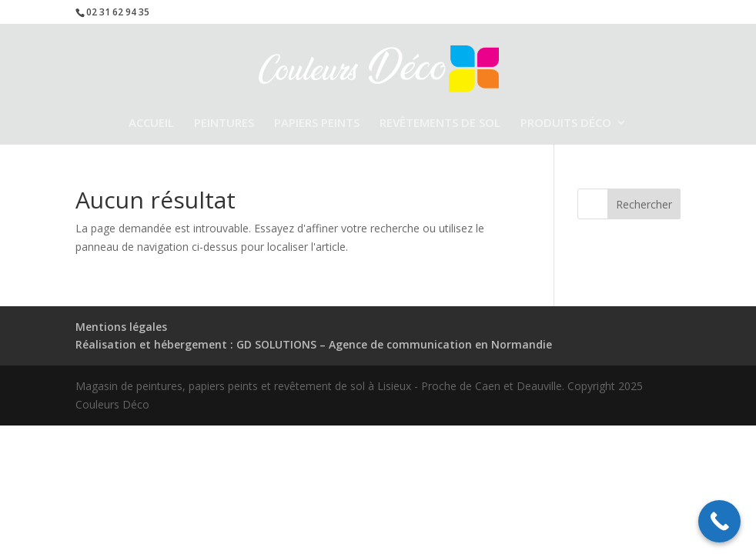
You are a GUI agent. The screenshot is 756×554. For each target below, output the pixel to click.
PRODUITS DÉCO (566, 123)
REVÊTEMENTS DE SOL (440, 123)
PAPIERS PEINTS (317, 123)
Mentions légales (121, 327)
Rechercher (644, 204)
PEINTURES (224, 123)
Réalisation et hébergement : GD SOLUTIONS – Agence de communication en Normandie (314, 344)
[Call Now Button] (719, 521)
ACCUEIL (151, 123)
